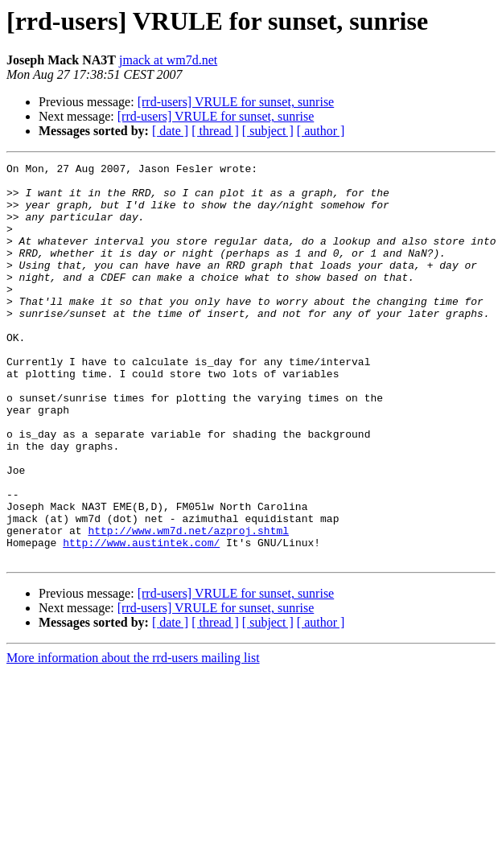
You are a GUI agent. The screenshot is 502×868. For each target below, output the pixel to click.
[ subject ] (268, 131)
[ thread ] (215, 131)
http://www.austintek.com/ (141, 619)
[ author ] (321, 131)
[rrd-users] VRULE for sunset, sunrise (236, 102)
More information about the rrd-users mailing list (133, 737)
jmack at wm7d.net (168, 60)
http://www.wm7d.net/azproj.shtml (188, 605)
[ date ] (170, 131)
